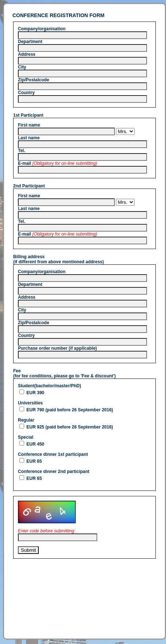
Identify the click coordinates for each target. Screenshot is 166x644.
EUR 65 (33, 461)
